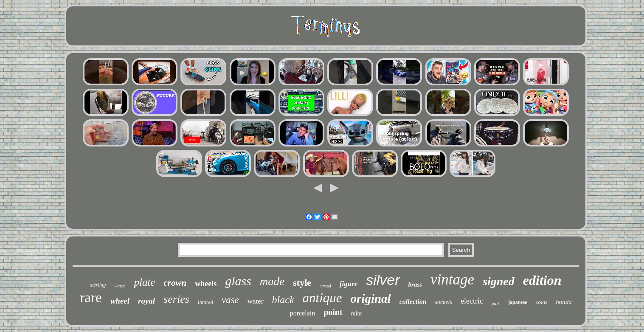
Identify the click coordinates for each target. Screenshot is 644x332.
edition (542, 280)
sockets (444, 302)
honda (564, 302)
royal (146, 301)
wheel (120, 301)
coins (541, 302)
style (302, 283)
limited (205, 302)
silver (383, 280)
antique (322, 298)
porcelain (303, 313)
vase (230, 300)
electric (472, 301)
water (256, 301)
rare (91, 298)
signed (499, 281)
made (272, 281)
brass (415, 284)
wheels (206, 284)
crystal (325, 286)
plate (144, 282)
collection (413, 302)
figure (349, 284)
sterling (98, 285)
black (283, 300)
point (333, 312)
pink (496, 303)
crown (175, 283)
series (176, 299)
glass (238, 281)
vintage (452, 280)
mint (357, 314)
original (371, 298)
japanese (518, 302)
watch (120, 286)
